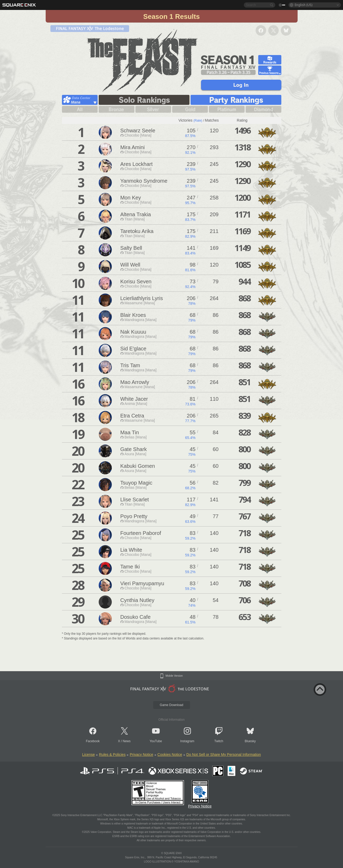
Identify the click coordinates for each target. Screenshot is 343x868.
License (88, 755)
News (127, 741)
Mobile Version (174, 676)
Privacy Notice (141, 755)
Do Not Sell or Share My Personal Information (224, 755)
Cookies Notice (170, 755)
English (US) (304, 5)
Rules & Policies (112, 755)
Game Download (171, 705)
